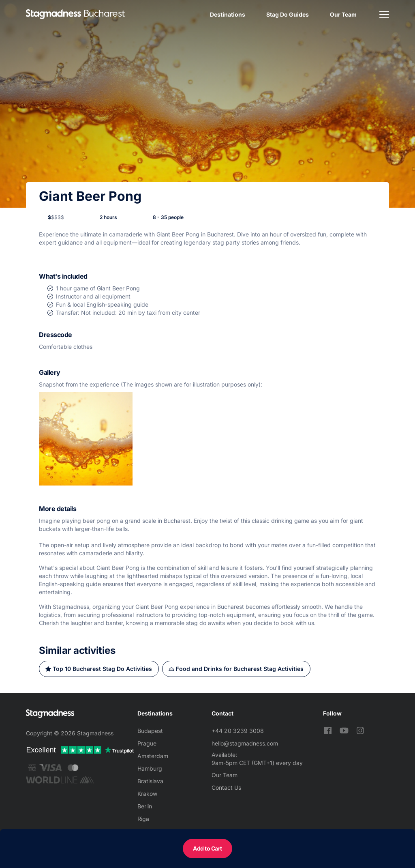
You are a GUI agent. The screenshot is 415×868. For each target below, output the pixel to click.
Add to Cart (207, 848)
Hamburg (150, 768)
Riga (143, 819)
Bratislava (150, 781)
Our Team (343, 14)
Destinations (228, 14)
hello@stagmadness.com (245, 743)
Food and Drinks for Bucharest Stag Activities (240, 669)
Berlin (145, 806)
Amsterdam (153, 756)
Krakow (147, 794)
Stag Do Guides (288, 14)
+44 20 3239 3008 (238, 731)
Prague (147, 743)
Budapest (150, 731)
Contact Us (226, 787)
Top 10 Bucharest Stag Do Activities (102, 669)
